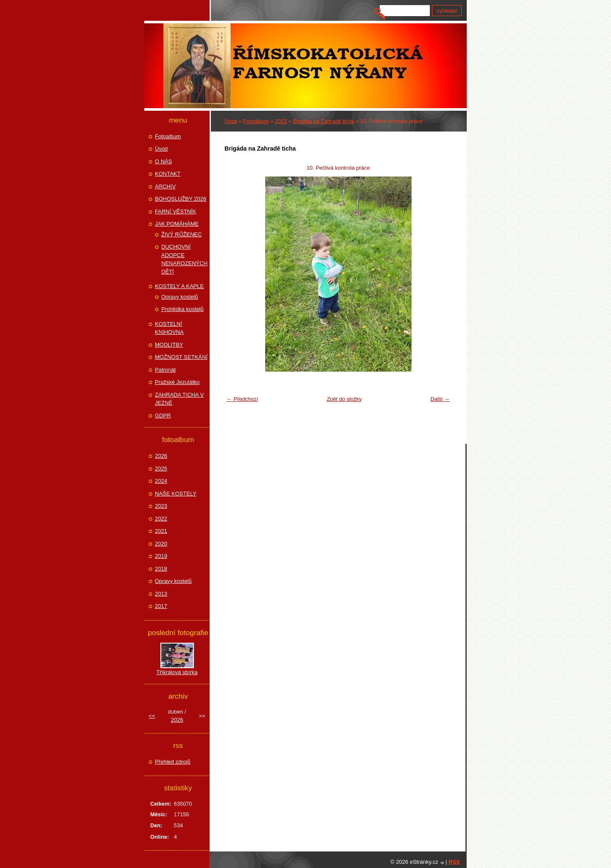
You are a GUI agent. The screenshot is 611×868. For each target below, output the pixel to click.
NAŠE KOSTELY (176, 494)
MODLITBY (169, 345)
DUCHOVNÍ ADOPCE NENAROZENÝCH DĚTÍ (184, 259)
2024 (161, 481)
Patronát (165, 370)
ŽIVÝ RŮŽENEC (181, 234)
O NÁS (163, 161)
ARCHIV (165, 186)
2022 (161, 519)
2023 (281, 121)
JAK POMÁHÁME (177, 224)
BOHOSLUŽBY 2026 (181, 199)
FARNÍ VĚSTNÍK (176, 211)
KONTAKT (168, 174)
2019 (161, 556)
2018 (161, 569)
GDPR (163, 416)
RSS (454, 862)
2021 (161, 531)
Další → (440, 399)
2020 (161, 544)
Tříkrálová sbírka (177, 672)
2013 (161, 594)
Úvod (231, 121)
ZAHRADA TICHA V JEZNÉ (179, 399)
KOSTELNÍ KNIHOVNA (169, 328)
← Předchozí (242, 399)
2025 (161, 469)
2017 (161, 606)
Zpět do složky (344, 399)
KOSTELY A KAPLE (179, 286)
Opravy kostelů (180, 297)
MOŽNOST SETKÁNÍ (181, 357)
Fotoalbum (256, 121)
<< (152, 716)
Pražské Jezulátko (177, 382)
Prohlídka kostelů (182, 309)
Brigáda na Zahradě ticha (324, 121)
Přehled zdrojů (173, 762)
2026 (161, 456)
